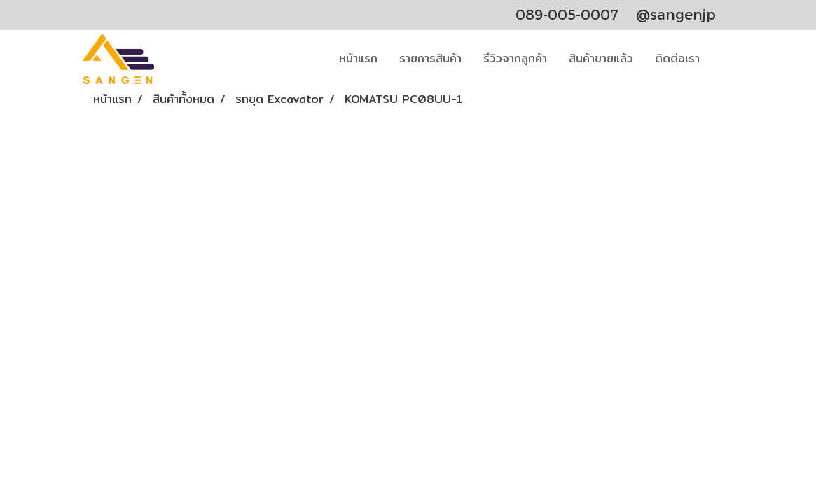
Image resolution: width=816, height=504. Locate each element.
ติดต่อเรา (677, 58)
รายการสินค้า (430, 58)
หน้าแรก (358, 58)
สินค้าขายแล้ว (601, 58)
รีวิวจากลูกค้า (515, 58)
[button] (723, 59)
